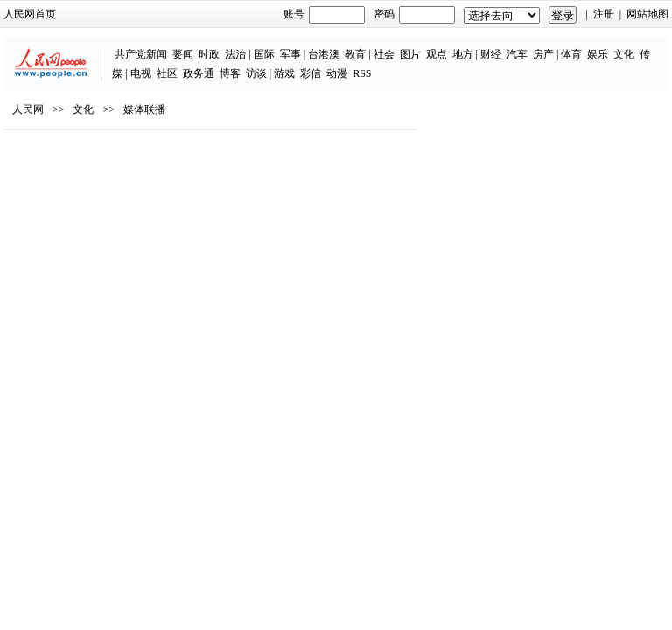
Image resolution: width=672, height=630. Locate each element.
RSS (362, 73)
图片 (410, 54)
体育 (571, 54)
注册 (604, 14)
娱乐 (598, 54)
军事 (290, 54)
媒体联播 (144, 109)
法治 (235, 54)
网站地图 (647, 14)
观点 (437, 54)
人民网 (28, 109)
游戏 (284, 73)
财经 (491, 54)
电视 (141, 73)
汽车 (517, 54)
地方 (463, 54)
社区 (167, 73)
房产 (543, 54)
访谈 (256, 73)
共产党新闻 (141, 54)
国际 (264, 54)
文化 (624, 54)
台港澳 (324, 54)
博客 (230, 73)
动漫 (337, 73)
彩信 (311, 73)
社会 (384, 54)
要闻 (183, 54)
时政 (209, 54)
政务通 (199, 73)
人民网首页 (30, 14)
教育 (355, 54)
